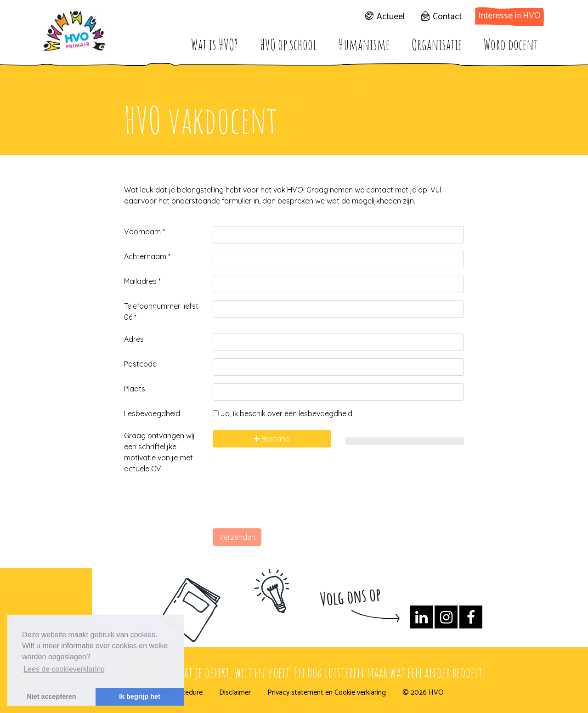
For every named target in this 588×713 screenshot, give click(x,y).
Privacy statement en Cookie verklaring (327, 693)
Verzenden (237, 537)
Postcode (140, 364)
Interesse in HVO (509, 16)
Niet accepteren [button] (51, 696)
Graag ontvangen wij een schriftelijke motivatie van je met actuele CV (159, 452)
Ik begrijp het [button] (140, 696)
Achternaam (147, 256)
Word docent (511, 44)
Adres (134, 339)
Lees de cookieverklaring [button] (64, 669)
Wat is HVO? (215, 44)
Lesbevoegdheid (152, 413)
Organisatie (437, 44)
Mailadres (142, 281)
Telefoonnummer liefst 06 (161, 311)
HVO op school (288, 44)
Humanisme (364, 44)
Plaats (135, 389)
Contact (447, 17)
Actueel (391, 17)
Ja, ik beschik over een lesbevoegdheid (283, 413)
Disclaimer (235, 693)
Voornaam (144, 232)
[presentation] (283, 503)
